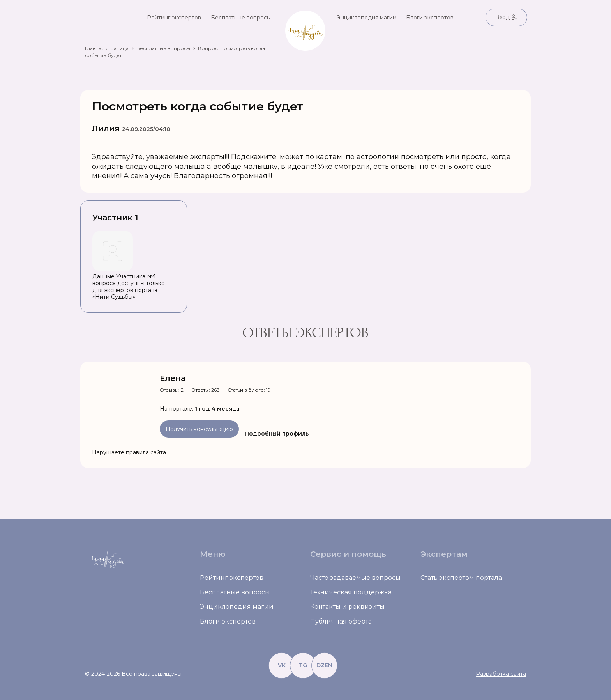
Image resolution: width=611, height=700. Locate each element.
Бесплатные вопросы (241, 18)
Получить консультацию (199, 429)
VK (282, 665)
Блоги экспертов (430, 18)
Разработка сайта (501, 674)
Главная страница (107, 48)
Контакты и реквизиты (347, 607)
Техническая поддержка (351, 592)
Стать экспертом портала (461, 578)
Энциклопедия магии (366, 18)
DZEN (324, 665)
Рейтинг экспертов (174, 18)
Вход (506, 17)
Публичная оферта (341, 621)
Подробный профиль (277, 434)
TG (303, 665)
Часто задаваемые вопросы (355, 578)
